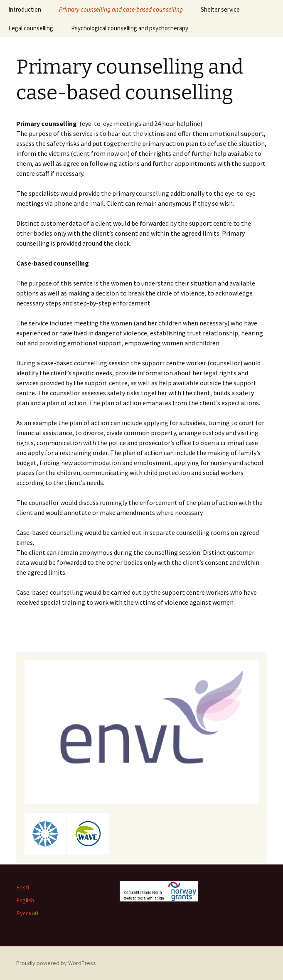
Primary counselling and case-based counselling (121, 9)
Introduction (25, 9)
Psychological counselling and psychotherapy (130, 28)
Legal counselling (31, 28)
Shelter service (220, 9)
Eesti (23, 887)
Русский (27, 913)
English (25, 900)
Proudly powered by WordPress (56, 963)
